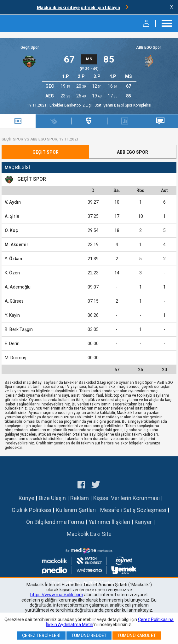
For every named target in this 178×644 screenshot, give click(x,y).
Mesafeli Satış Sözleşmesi (133, 510)
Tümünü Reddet (89, 636)
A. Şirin (12, 216)
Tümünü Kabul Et (137, 636)
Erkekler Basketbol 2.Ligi (71, 105)
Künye (26, 498)
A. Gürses (14, 301)
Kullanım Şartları (76, 510)
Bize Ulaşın (52, 498)
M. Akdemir (17, 245)
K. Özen (12, 273)
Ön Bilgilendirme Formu (55, 522)
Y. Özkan (13, 259)
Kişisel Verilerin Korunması (126, 498)
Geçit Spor (30, 47)
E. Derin (12, 344)
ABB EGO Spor (149, 47)
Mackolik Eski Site (89, 534)
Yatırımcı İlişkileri (109, 522)
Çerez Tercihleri (41, 636)
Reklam (80, 498)
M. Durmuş (15, 358)
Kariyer (143, 522)
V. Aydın (13, 202)
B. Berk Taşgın (19, 329)
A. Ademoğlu (18, 287)
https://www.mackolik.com (57, 595)
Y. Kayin (12, 315)
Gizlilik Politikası (32, 510)
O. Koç (11, 230)
